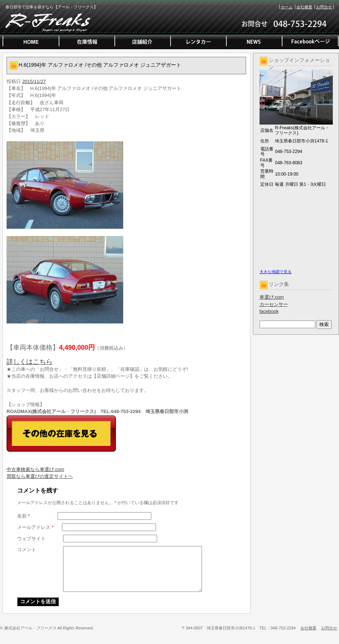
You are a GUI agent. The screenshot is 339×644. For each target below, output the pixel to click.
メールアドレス (35, 527)
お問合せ (324, 7)
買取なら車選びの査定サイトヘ (40, 476)
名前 (24, 516)
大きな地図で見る (276, 272)
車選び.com (272, 297)
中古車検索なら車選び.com (35, 469)
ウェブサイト (31, 539)
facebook (269, 311)
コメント (27, 549)
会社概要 (304, 7)
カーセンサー (274, 304)
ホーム (287, 7)
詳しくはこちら (30, 362)
